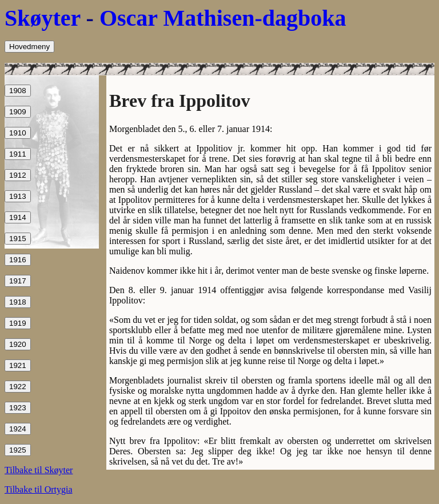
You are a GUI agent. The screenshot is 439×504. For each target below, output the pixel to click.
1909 (18, 112)
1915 (18, 239)
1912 (18, 175)
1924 (18, 429)
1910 (18, 133)
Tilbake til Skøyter (39, 470)
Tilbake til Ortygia (39, 489)
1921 (18, 365)
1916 (18, 260)
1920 (18, 344)
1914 (18, 217)
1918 (18, 302)
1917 (18, 281)
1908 (18, 91)
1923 (18, 408)
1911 (18, 154)
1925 (18, 450)
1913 (18, 196)
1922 (18, 387)
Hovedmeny (29, 47)
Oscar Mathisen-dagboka (223, 18)
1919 (18, 323)
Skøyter (43, 18)
